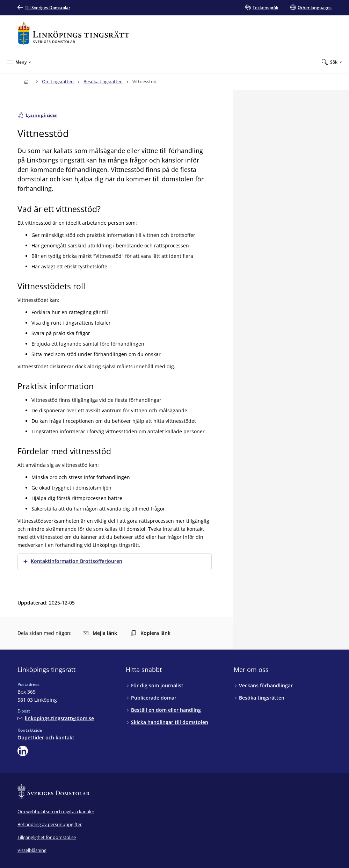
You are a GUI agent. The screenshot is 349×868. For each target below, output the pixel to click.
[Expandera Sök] (332, 62)
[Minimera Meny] (19, 62)
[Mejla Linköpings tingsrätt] (56, 718)
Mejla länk (100, 633)
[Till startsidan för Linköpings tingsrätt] (73, 33)
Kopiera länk (151, 633)
